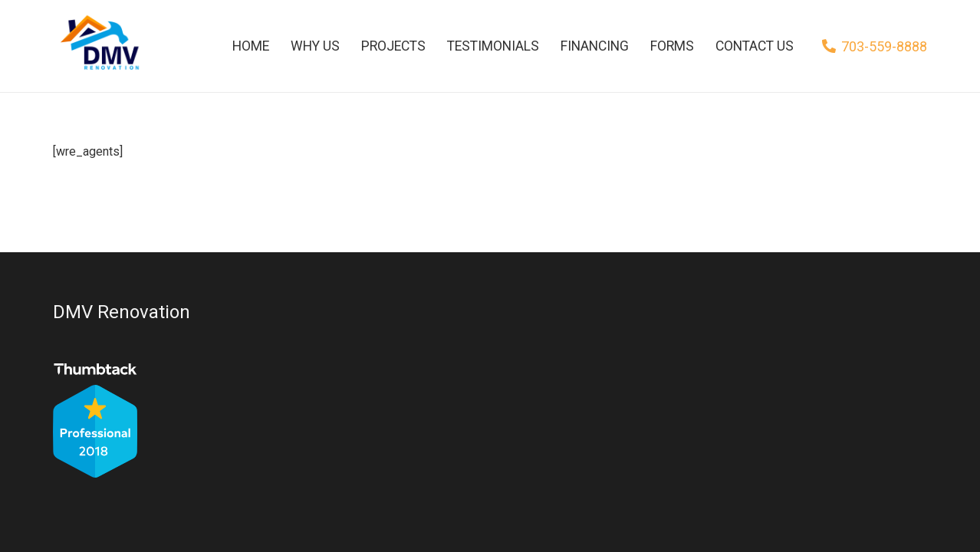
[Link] (97, 46)
